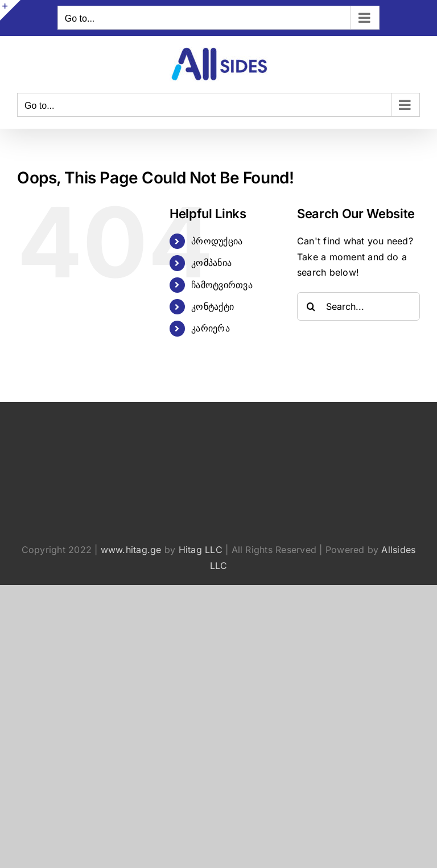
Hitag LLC (201, 550)
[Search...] (358, 306)
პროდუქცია (217, 241)
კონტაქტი (213, 306)
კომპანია (211, 263)
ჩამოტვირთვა (222, 285)
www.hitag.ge (131, 550)
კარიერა (211, 328)
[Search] (311, 306)
